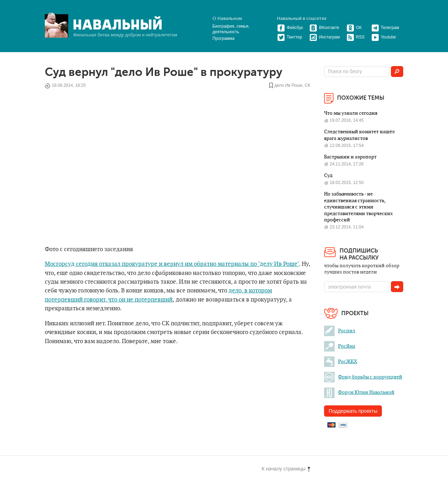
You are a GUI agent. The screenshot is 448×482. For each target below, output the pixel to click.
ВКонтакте (324, 28)
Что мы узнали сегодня (351, 113)
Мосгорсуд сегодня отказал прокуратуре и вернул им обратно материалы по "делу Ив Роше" (172, 264)
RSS (356, 37)
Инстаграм (324, 37)
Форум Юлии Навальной (359, 392)
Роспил (340, 331)
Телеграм (385, 28)
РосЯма (340, 346)
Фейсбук (290, 28)
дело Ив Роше (288, 86)
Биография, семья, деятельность (231, 29)
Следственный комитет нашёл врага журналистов (359, 135)
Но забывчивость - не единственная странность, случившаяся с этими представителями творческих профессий (358, 207)
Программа (223, 38)
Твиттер (290, 37)
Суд (328, 175)
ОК (354, 28)
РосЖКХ (341, 361)
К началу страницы (286, 469)
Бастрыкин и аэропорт (351, 157)
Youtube (384, 37)
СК (307, 86)
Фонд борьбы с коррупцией (363, 377)
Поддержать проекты (353, 411)
